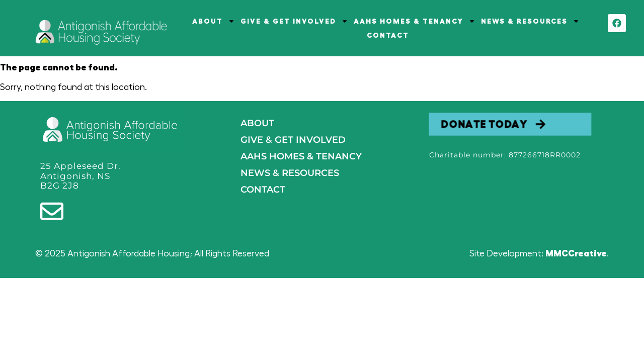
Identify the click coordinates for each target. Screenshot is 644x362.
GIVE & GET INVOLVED (294, 21)
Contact (263, 190)
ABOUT (214, 21)
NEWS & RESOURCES (530, 21)
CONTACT (388, 35)
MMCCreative (576, 253)
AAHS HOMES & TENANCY (415, 21)
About (257, 123)
